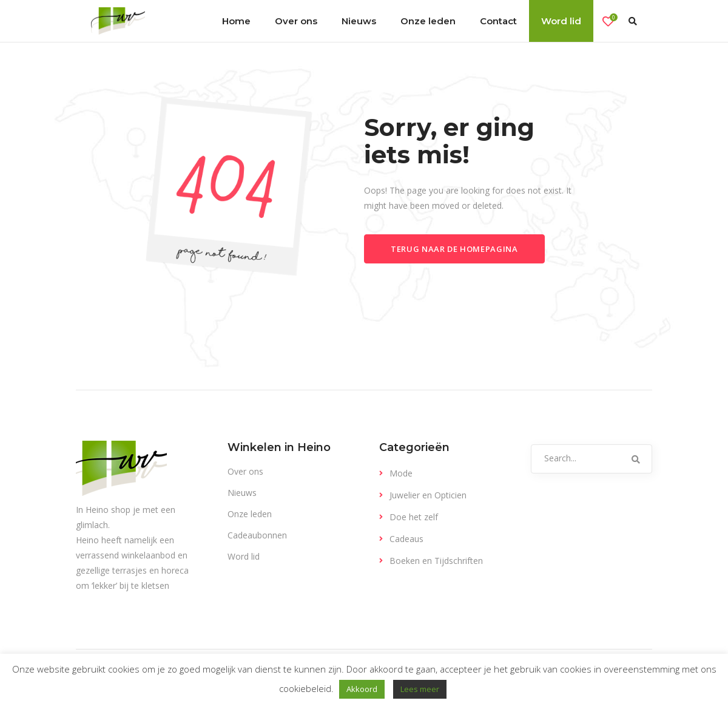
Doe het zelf (414, 517)
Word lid (244, 556)
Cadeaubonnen (257, 535)
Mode (401, 473)
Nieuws (242, 493)
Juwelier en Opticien (428, 495)
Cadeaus (406, 539)
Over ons (245, 471)
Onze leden (250, 514)
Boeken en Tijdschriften (436, 561)
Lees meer (420, 689)
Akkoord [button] (362, 689)
